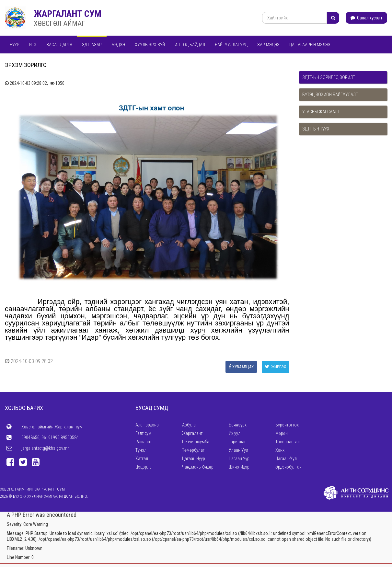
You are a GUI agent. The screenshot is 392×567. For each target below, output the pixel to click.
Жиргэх (276, 367)
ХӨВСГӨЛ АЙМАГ (59, 23)
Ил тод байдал (190, 45)
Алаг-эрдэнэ (147, 425)
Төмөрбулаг (193, 450)
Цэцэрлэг (144, 467)
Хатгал (142, 459)
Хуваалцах (241, 367)
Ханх (280, 450)
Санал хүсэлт (366, 18)
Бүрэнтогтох (287, 425)
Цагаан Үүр (239, 459)
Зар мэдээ (268, 45)
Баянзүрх (238, 425)
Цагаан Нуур (194, 459)
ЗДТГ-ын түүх (316, 129)
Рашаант (144, 442)
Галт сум (143, 433)
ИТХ (33, 45)
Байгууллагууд (231, 45)
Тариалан (238, 442)
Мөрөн (282, 433)
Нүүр (15, 45)
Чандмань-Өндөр (198, 467)
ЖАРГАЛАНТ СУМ (68, 14)
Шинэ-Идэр (239, 467)
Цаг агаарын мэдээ (310, 45)
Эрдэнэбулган (288, 467)
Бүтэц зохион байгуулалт (330, 95)
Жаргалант (192, 433)
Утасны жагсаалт (321, 112)
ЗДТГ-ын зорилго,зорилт (329, 77)
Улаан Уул (238, 450)
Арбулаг (190, 425)
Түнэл (141, 450)
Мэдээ (118, 45)
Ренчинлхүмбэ (196, 442)
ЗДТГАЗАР (92, 45)
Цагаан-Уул (286, 459)
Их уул (235, 433)
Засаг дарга (59, 45)
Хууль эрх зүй (150, 45)
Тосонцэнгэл (288, 442)
